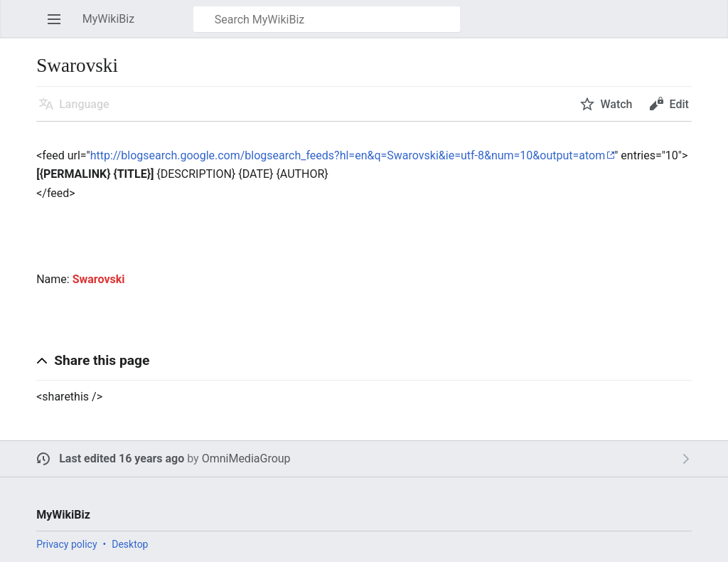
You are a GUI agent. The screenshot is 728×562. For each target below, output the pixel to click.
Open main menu (58, 26)
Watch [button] (616, 104)
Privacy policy (66, 544)
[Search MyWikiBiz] (327, 19)
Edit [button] (679, 104)
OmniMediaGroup (246, 458)
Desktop (130, 544)
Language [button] (84, 104)
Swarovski (99, 279)
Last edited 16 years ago (122, 458)
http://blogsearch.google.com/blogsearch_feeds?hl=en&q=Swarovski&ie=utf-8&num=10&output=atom (348, 155)
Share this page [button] (102, 360)
